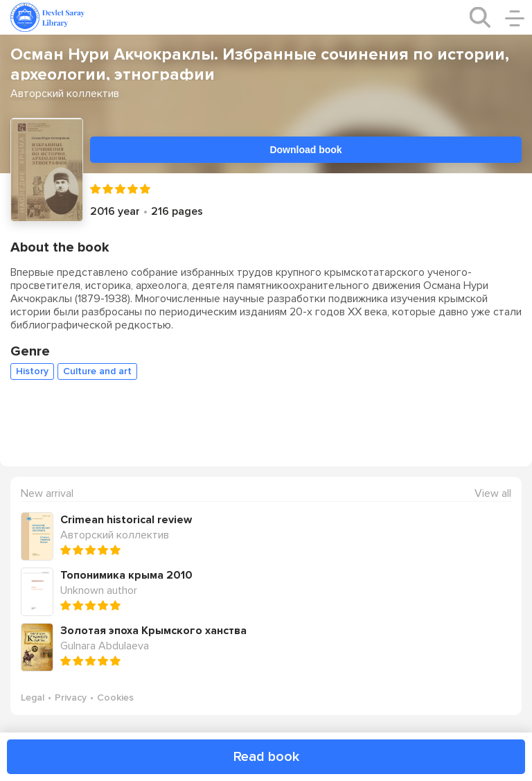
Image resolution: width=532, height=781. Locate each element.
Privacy (71, 697)
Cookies (115, 697)
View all (493, 494)
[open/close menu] (515, 17)
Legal (33, 697)
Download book (305, 150)
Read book (266, 757)
